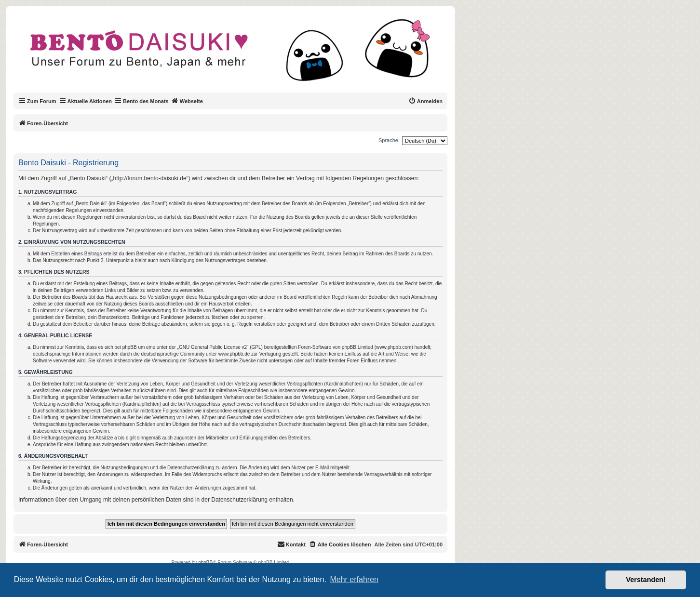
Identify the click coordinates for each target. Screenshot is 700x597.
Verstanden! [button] (646, 580)
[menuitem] (425, 101)
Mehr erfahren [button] (354, 579)
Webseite (187, 101)
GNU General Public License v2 (213, 347)
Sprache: (389, 140)
